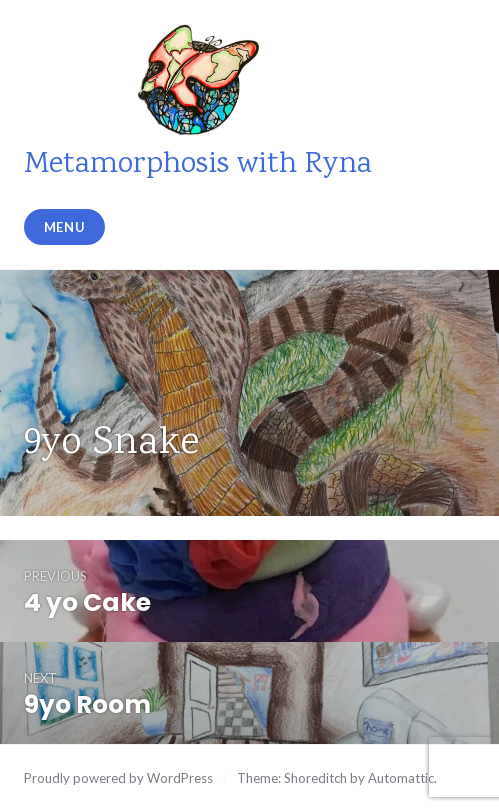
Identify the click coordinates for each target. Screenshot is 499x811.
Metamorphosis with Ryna (198, 165)
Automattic (401, 778)
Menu (65, 227)
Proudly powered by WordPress (118, 778)
